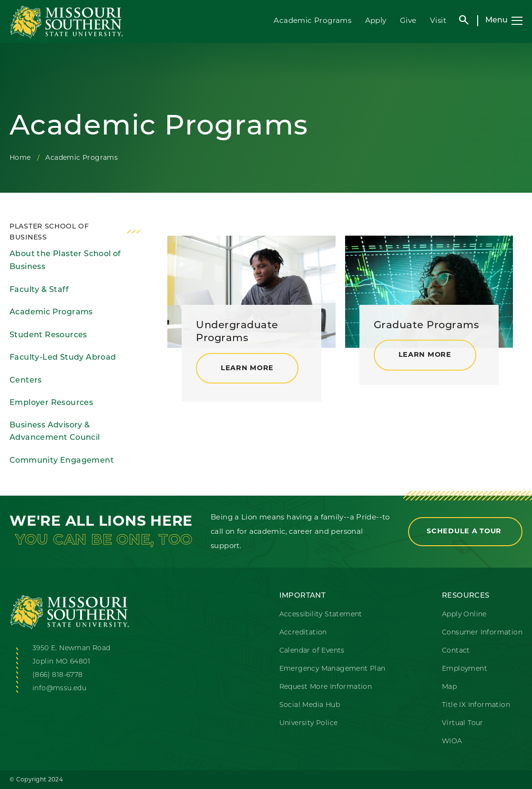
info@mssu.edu (59, 689)
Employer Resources (51, 403)
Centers (26, 381)
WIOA (452, 742)
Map (449, 687)
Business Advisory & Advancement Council (55, 432)
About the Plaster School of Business (65, 261)
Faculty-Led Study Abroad (63, 358)
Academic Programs (312, 20)
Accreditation (303, 633)
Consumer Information (482, 633)
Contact (456, 651)
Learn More (247, 369)
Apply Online (464, 615)
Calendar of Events (312, 651)
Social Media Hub (310, 705)
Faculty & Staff (39, 290)
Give (408, 20)
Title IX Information (476, 705)
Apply (376, 20)
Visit (438, 20)
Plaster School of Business (49, 232)
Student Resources (48, 335)
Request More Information (326, 687)
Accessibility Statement (321, 615)
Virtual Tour (463, 723)
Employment (465, 669)
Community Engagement (62, 461)
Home (20, 157)
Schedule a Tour (465, 532)
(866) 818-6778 (58, 675)
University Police (309, 723)
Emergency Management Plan (332, 669)
